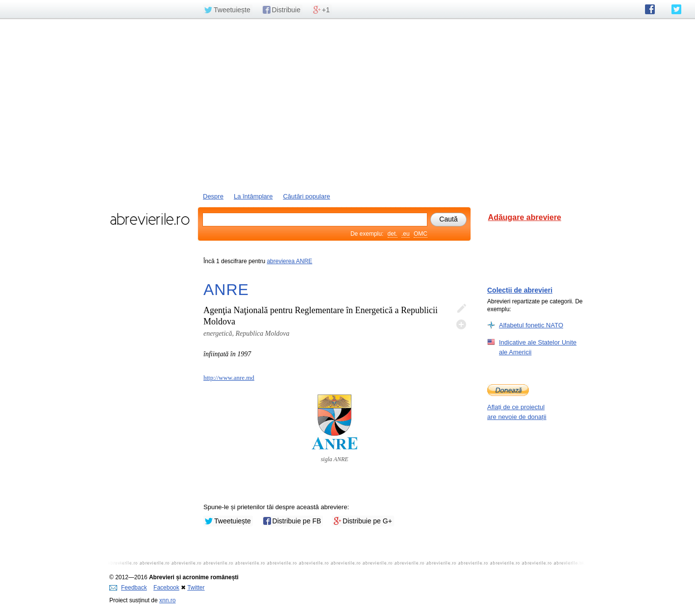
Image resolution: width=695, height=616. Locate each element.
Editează (461, 309)
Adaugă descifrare (461, 324)
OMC (421, 234)
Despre (213, 196)
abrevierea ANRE (289, 261)
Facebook (166, 588)
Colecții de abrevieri (520, 290)
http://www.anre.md (229, 378)
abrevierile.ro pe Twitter (676, 9)
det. (393, 234)
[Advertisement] (347, 104)
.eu (406, 234)
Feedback (128, 588)
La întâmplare (253, 196)
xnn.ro (167, 600)
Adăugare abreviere (525, 217)
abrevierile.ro (150, 219)
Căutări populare (306, 196)
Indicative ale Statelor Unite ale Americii (538, 347)
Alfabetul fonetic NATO (531, 325)
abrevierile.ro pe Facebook (650, 9)
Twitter (196, 588)
